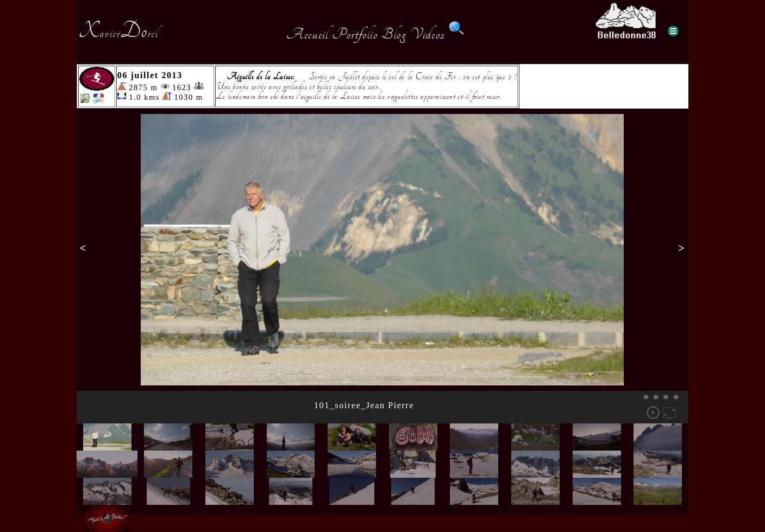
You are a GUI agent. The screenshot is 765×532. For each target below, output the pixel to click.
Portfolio (355, 34)
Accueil (307, 34)
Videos (428, 34)
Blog (394, 34)
